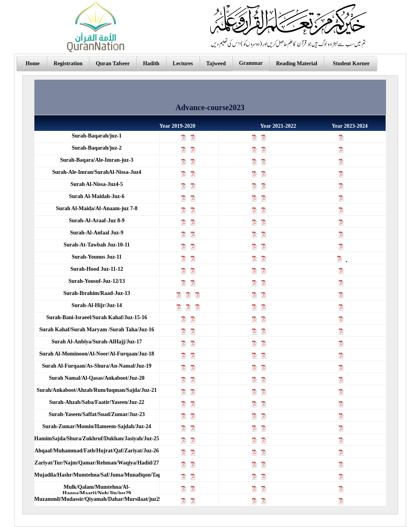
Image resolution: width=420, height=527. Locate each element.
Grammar (251, 63)
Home (33, 63)
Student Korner (351, 63)
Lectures (183, 63)
